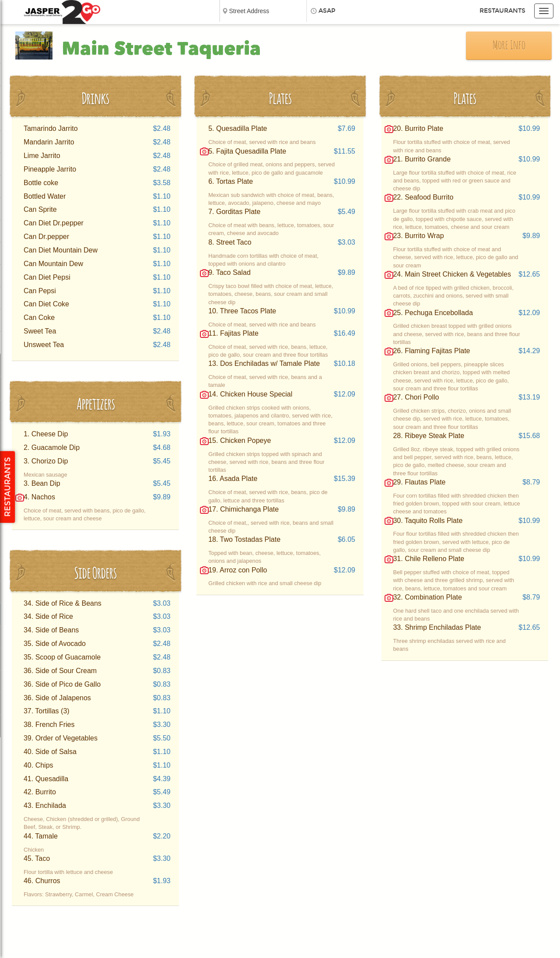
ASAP (327, 11)
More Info (509, 46)
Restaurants (502, 11)
